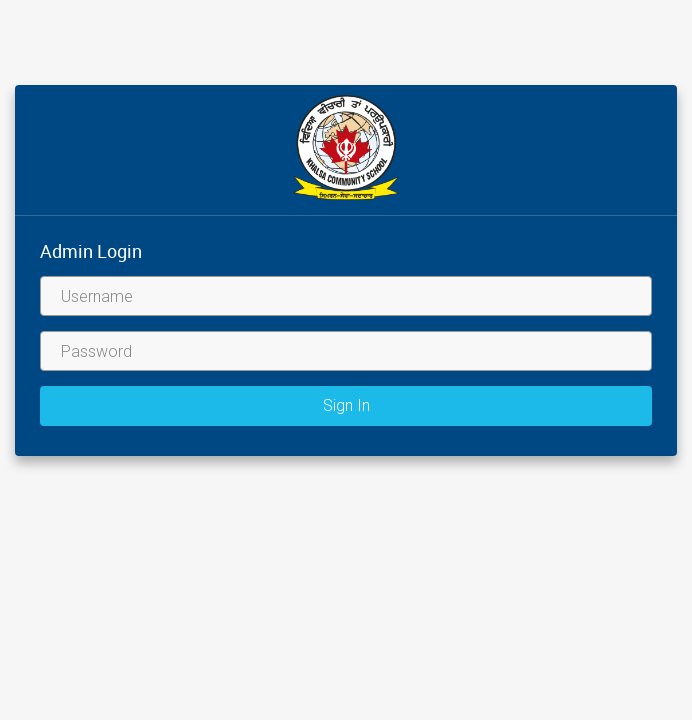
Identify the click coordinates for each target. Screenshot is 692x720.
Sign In (346, 405)
